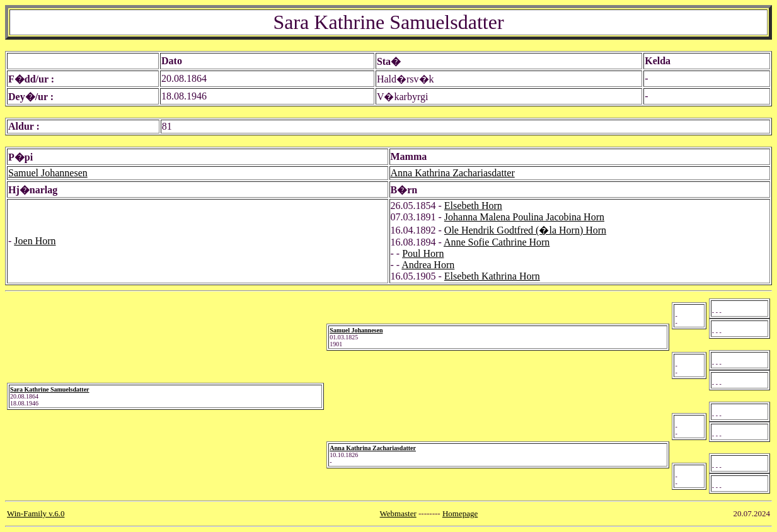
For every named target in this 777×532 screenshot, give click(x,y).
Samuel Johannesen (48, 173)
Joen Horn (35, 241)
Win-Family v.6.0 (36, 513)
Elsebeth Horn (473, 206)
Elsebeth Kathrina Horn (492, 276)
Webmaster (398, 513)
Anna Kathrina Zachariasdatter (453, 173)
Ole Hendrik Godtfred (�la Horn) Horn (525, 230)
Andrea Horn (428, 265)
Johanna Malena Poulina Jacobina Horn (524, 217)
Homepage (460, 513)
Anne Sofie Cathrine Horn (497, 242)
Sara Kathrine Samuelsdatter (50, 389)
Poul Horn (423, 253)
